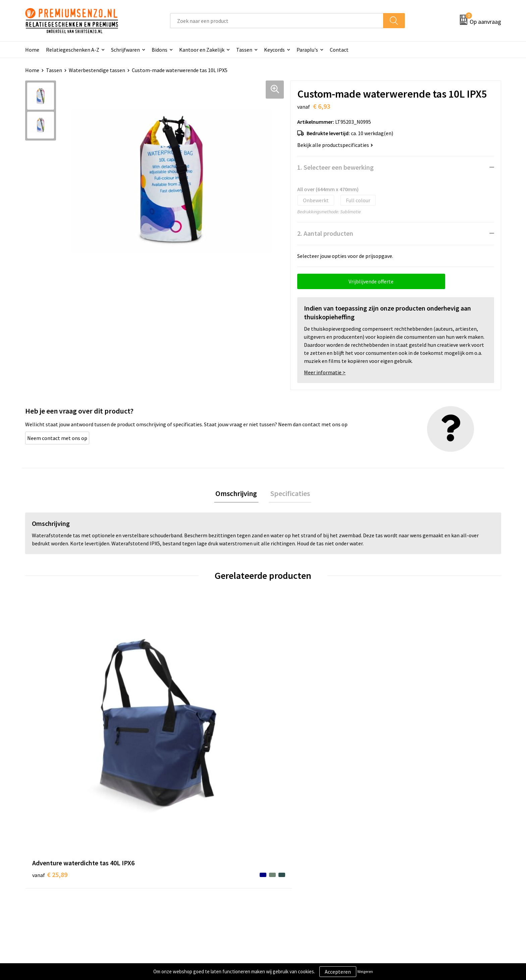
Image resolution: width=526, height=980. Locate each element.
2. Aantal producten (325, 233)
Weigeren (365, 971)
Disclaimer (402, 874)
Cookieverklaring (409, 854)
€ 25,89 (50, 728)
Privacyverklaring (409, 864)
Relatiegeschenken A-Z (73, 50)
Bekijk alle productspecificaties (335, 145)
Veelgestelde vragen (177, 864)
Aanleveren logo (290, 854)
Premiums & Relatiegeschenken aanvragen (203, 874)
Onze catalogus (171, 854)
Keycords (274, 50)
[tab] (238, 494)
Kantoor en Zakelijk (202, 50)
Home (32, 50)
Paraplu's (307, 50)
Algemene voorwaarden (417, 843)
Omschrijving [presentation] (238, 494)
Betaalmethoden (291, 874)
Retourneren (286, 884)
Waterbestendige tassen (97, 70)
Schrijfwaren (125, 50)
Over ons (163, 843)
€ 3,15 (286, 738)
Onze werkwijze (289, 864)
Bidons (160, 50)
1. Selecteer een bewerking (335, 167)
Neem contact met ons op (57, 438)
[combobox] (277, 21)
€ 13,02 (169, 728)
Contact (339, 50)
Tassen (244, 50)
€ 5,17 (405, 738)
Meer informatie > (325, 372)
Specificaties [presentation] (288, 494)
